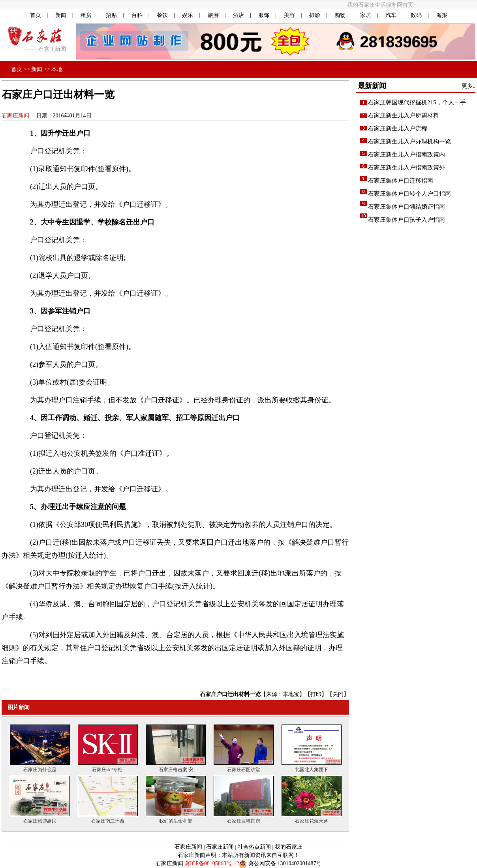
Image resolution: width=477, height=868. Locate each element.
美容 (289, 15)
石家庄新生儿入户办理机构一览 (409, 142)
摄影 (315, 15)
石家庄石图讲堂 (244, 767)
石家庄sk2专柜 (108, 767)
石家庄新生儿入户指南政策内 (407, 155)
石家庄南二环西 (108, 819)
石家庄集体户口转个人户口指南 (409, 194)
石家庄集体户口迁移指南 (401, 181)
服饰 (264, 15)
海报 (442, 15)
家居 (366, 15)
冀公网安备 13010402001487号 (285, 863)
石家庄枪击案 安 (176, 767)
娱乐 (188, 15)
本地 (57, 69)
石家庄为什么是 (40, 767)
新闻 (61, 15)
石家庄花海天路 (312, 819)
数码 (416, 15)
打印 (316, 694)
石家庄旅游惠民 (40, 819)
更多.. (469, 86)
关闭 (338, 694)
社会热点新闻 (254, 847)
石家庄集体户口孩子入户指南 (407, 220)
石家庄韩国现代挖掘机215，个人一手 (417, 102)
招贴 (111, 15)
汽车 (391, 15)
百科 (137, 15)
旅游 (213, 15)
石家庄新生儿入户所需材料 (404, 115)
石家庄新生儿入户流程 (398, 128)
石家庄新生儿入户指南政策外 (407, 168)
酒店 (238, 15)
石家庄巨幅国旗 (244, 819)
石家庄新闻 (15, 116)
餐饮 (162, 15)
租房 (86, 15)
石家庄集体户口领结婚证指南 (407, 207)
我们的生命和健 (176, 819)
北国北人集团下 (312, 767)
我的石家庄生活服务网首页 (380, 5)
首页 (36, 15)
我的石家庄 (289, 847)
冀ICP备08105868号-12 (212, 863)
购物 (340, 15)
